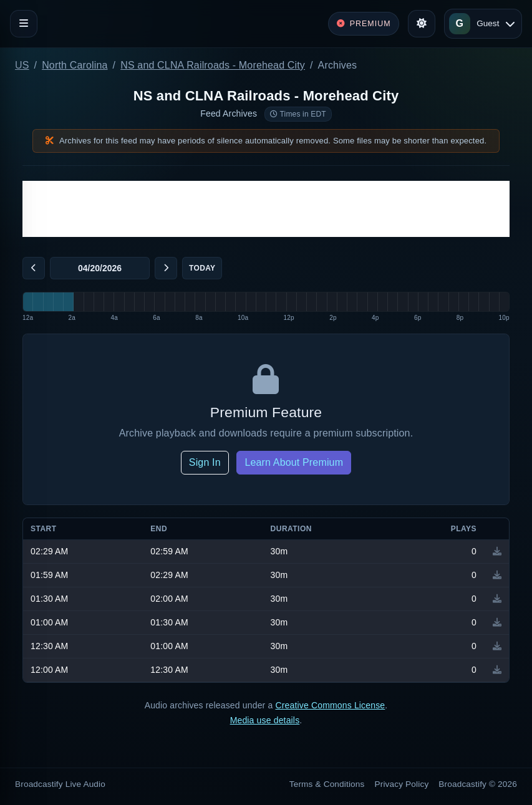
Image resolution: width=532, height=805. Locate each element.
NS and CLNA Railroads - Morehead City (213, 65)
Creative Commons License (330, 705)
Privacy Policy (402, 784)
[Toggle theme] (422, 24)
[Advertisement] (266, 209)
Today (202, 268)
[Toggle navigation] (24, 24)
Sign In (205, 462)
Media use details (265, 720)
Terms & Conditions (327, 784)
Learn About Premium (294, 462)
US (22, 65)
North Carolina (75, 65)
